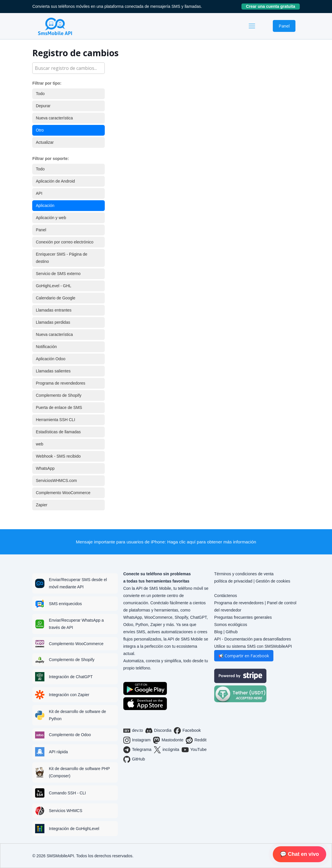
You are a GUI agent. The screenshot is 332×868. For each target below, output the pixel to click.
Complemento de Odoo (70, 735)
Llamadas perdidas (53, 322)
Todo (40, 94)
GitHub (134, 759)
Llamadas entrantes (54, 310)
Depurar (43, 106)
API (39, 193)
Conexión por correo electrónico (64, 242)
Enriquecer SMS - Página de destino (61, 258)
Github (231, 632)
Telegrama (137, 750)
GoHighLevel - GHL (53, 286)
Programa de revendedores (60, 383)
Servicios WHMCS (65, 811)
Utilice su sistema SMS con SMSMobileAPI (253, 646)
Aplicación (45, 205)
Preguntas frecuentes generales (243, 617)
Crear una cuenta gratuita (273, 6)
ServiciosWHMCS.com (56, 481)
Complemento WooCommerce (63, 493)
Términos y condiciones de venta (244, 574)
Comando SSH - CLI (67, 793)
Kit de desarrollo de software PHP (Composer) (79, 772)
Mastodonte (168, 740)
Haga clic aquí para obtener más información (212, 542)
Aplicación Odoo (50, 359)
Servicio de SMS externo (58, 274)
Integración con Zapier (69, 695)
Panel (284, 26)
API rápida (58, 752)
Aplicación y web (51, 218)
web (39, 444)
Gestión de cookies (273, 581)
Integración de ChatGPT (71, 677)
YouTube (194, 750)
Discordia (158, 731)
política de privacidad (233, 581)
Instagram (137, 740)
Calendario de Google (55, 298)
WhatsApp (45, 468)
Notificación (46, 347)
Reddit (196, 740)
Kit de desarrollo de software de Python (77, 715)
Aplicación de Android (55, 181)
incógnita (167, 750)
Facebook (187, 731)
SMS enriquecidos (65, 604)
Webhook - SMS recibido (58, 456)
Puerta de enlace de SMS (59, 407)
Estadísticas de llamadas (58, 432)
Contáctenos (226, 596)
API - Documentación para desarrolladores (253, 639)
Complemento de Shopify (58, 395)
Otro (40, 130)
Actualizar (45, 142)
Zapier (41, 505)
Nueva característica (54, 118)
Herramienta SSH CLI (55, 420)
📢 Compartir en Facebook (244, 656)
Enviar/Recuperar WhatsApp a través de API (76, 624)
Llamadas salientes (53, 371)
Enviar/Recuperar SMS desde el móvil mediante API (78, 583)
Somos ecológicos (231, 625)
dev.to (133, 731)
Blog (218, 632)
